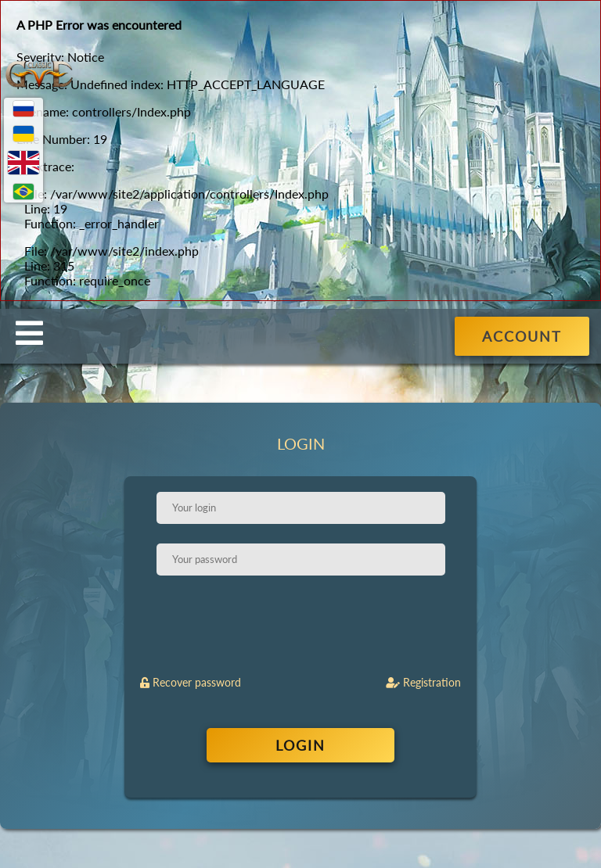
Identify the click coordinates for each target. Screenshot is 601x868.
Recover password (191, 682)
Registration (423, 682)
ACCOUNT (522, 336)
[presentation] (302, 626)
